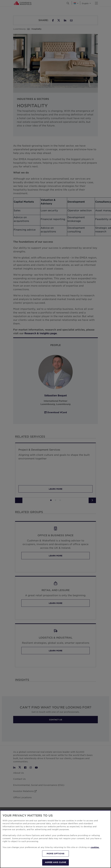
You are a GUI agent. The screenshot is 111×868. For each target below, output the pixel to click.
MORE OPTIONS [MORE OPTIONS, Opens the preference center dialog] (55, 853)
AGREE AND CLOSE (56, 862)
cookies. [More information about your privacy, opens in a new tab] (95, 847)
